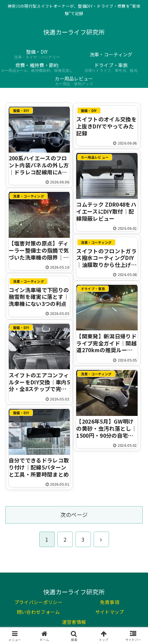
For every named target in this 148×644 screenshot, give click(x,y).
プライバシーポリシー (38, 602)
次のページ (74, 515)
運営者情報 (74, 622)
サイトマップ (110, 612)
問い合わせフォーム (38, 612)
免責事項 (110, 602)
